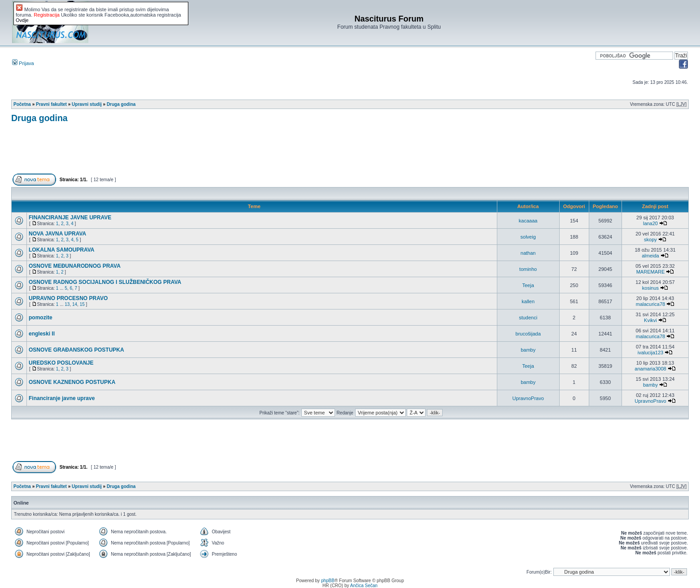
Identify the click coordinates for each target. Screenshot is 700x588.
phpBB (328, 581)
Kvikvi (650, 320)
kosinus (650, 288)
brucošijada (528, 334)
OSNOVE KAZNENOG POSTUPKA (72, 382)
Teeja (528, 285)
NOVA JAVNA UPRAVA (57, 234)
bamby (528, 350)
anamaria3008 (650, 369)
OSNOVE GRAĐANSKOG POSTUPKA (76, 350)
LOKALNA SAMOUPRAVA (61, 250)
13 (67, 304)
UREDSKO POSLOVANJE (61, 363)
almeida (650, 256)
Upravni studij (87, 104)
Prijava (23, 63)
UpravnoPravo (528, 398)
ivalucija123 (650, 353)
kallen (528, 301)
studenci (528, 318)
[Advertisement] (174, 152)
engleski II (42, 334)
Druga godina (121, 104)
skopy (650, 240)
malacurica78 (650, 304)
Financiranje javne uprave (62, 398)
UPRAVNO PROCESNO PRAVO (68, 298)
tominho (528, 269)
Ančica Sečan (364, 586)
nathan (528, 253)
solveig (528, 237)
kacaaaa (528, 221)
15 (82, 304)
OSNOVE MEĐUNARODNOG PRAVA (75, 266)
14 (75, 304)
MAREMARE (651, 272)
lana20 (650, 223)
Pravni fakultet (51, 104)
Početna (22, 104)
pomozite (41, 318)
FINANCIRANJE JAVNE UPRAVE (70, 218)
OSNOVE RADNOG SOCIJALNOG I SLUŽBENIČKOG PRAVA (105, 282)
